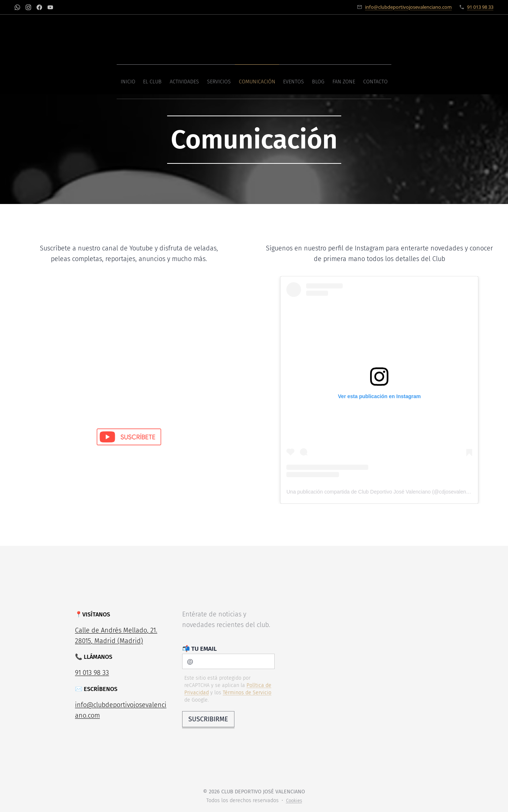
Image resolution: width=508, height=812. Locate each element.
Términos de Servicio (247, 692)
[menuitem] (202, 79)
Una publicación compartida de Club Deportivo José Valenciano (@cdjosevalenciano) (383, 492)
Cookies (294, 800)
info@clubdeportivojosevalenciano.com (408, 7)
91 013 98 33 (480, 7)
